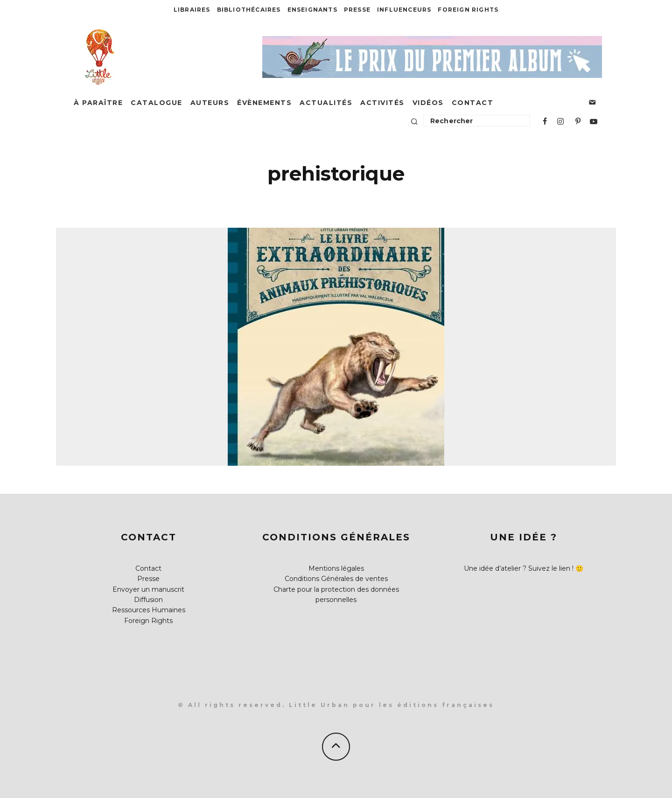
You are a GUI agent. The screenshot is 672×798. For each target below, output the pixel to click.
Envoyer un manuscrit (148, 589)
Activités (382, 103)
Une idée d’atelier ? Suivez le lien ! (519, 568)
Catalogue (157, 103)
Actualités (326, 103)
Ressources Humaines (149, 610)
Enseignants (312, 10)
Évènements (264, 103)
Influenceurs (404, 10)
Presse (357, 10)
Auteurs (210, 103)
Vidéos (428, 103)
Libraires (192, 10)
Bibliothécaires (249, 10)
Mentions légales (336, 568)
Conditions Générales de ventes (336, 579)
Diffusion (148, 600)
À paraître (98, 103)
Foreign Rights (468, 10)
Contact (473, 103)
